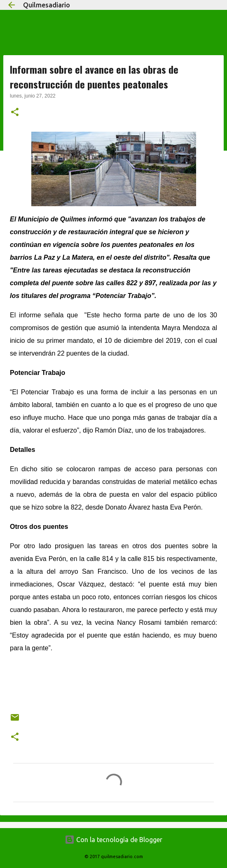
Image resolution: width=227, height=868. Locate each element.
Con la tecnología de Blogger (113, 840)
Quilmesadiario (47, 5)
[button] (15, 113)
